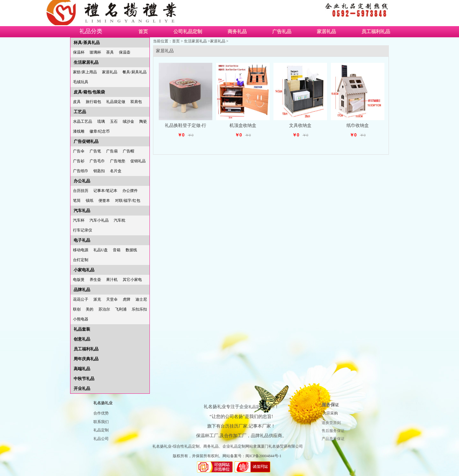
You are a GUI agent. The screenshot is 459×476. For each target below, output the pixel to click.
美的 (90, 309)
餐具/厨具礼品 (134, 72)
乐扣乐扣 (139, 309)
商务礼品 (237, 32)
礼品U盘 (101, 250)
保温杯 (79, 52)
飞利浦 (121, 309)
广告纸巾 (81, 171)
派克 (97, 299)
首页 (143, 32)
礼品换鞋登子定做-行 (186, 125)
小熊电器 (81, 319)
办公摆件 (130, 191)
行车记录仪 (83, 230)
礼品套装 (82, 329)
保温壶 (125, 52)
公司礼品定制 (188, 32)
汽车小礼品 (99, 220)
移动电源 (81, 250)
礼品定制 (101, 430)
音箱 (117, 250)
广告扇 (112, 151)
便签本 (104, 201)
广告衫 (79, 161)
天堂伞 (112, 299)
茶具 (110, 52)
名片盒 (116, 171)
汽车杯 (79, 220)
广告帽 (128, 151)
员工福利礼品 (376, 32)
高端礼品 (82, 369)
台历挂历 (81, 191)
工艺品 (80, 112)
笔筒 (77, 201)
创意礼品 (82, 339)
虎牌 (127, 299)
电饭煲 (79, 280)
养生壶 (95, 280)
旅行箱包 (93, 102)
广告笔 (95, 151)
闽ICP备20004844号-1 (263, 456)
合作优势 (101, 413)
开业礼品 (82, 388)
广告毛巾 (97, 161)
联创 (77, 309)
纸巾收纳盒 (358, 125)
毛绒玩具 (81, 82)
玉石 (114, 121)
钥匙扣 (99, 171)
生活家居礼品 (86, 62)
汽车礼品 (82, 211)
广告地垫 (118, 161)
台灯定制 (81, 260)
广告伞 (79, 151)
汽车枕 (120, 220)
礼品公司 (101, 439)
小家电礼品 (84, 270)
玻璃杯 (95, 52)
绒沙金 (128, 121)
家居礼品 (326, 32)
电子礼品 (82, 240)
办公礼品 (82, 181)
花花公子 (81, 299)
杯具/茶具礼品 (87, 43)
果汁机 (112, 280)
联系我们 (101, 422)
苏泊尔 (104, 309)
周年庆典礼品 (86, 359)
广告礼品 (282, 32)
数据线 (131, 250)
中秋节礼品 (84, 379)
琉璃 (101, 121)
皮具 (77, 102)
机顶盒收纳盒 (243, 125)
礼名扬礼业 (103, 403)
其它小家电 (132, 280)
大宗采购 (330, 413)
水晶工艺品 (83, 121)
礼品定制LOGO (261, 407)
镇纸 (90, 201)
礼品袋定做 (116, 102)
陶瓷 (143, 121)
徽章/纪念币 (100, 131)
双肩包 (136, 102)
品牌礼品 (82, 290)
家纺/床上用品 (85, 72)
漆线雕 (79, 131)
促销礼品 (138, 161)
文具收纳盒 (300, 125)
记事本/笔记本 (105, 191)
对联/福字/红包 (128, 201)
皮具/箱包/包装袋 (89, 92)
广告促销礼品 (86, 141)
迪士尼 (141, 299)
